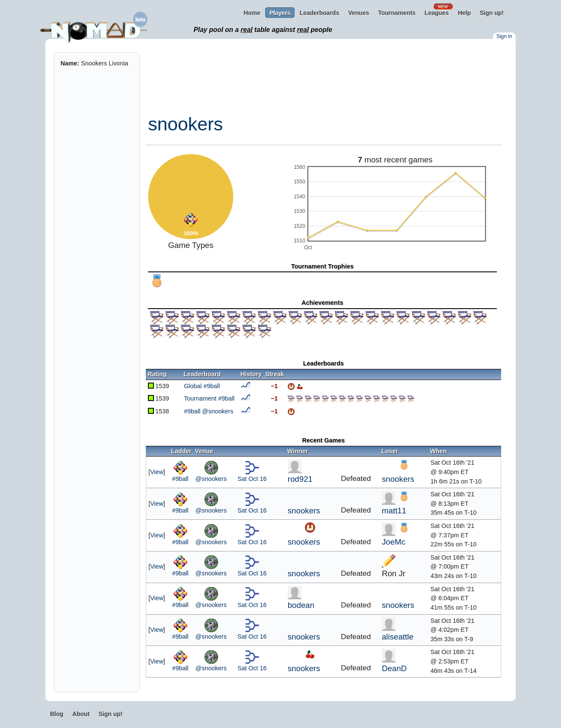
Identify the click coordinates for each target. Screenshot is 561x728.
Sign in (504, 36)
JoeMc (394, 542)
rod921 (300, 479)
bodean (301, 605)
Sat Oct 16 (252, 479)
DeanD (394, 668)
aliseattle (398, 637)
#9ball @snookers (208, 411)
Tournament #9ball (209, 398)
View (157, 472)
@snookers (211, 479)
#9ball (180, 479)
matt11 (394, 511)
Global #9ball (202, 386)
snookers (185, 124)
